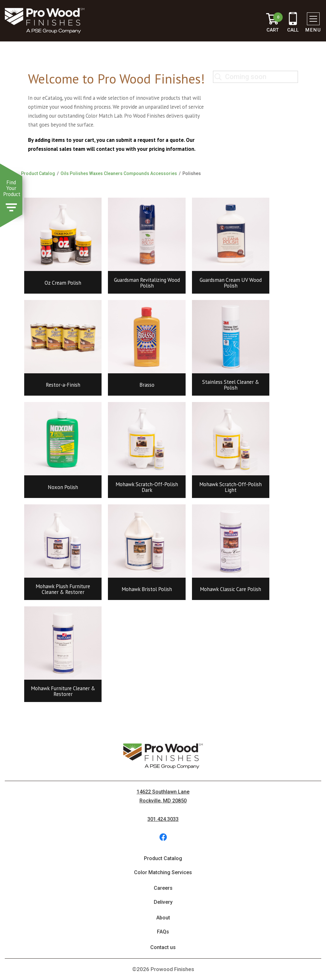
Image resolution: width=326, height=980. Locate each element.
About (163, 918)
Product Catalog (38, 173)
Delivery (163, 902)
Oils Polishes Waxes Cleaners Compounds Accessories (119, 173)
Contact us (163, 947)
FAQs (163, 932)
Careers (163, 888)
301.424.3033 (163, 819)
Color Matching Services (163, 872)
